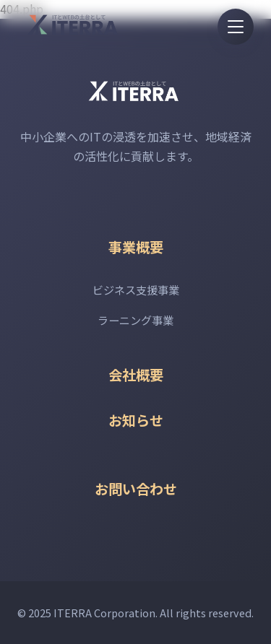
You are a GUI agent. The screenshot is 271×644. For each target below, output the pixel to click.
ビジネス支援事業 (136, 290)
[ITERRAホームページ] (75, 25)
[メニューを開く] (236, 27)
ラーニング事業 (135, 320)
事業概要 (136, 247)
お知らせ (136, 420)
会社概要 (136, 375)
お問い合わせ (136, 489)
